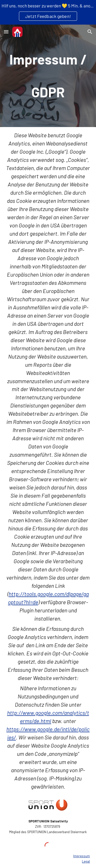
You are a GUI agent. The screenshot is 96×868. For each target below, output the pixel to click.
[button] (6, 32)
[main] (48, 76)
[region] (48, 12)
